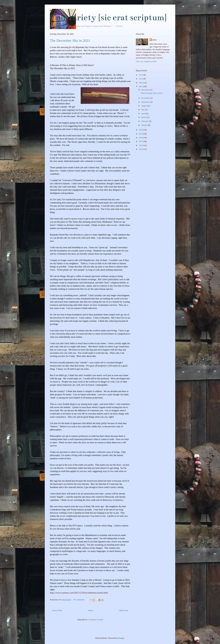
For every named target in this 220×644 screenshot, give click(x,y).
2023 (141, 79)
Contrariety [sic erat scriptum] (108, 17)
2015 (141, 149)
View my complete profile (146, 61)
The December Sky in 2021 (70, 40)
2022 (141, 83)
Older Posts (124, 610)
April (144, 113)
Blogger (121, 638)
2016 (141, 145)
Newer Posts (57, 610)
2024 (141, 75)
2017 (141, 141)
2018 (141, 138)
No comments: (79, 600)
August (144, 106)
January (145, 125)
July (143, 110)
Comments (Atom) (96, 620)
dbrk (155, 40)
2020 (141, 130)
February (145, 121)
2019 (141, 134)
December (146, 90)
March (144, 117)
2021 (141, 86)
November (146, 98)
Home (91, 610)
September (146, 102)
